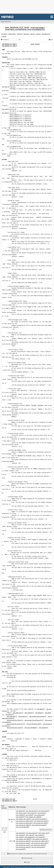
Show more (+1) (46, 830)
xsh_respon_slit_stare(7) (24, 819)
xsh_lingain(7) (29, 713)
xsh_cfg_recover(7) (32, 811)
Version (32, 34)
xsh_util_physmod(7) (31, 728)
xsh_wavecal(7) (44, 728)
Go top (27, 862)
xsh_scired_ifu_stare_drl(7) (16, 724)
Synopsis (4, 34)
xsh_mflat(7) (10, 715)
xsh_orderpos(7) (12, 716)
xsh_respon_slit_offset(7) (38, 716)
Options (20, 34)
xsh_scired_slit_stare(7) (15, 728)
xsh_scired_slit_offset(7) (23, 825)
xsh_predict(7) (23, 716)
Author (38, 34)
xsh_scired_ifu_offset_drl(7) (34, 720)
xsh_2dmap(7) (41, 709)
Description (12, 34)
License (4, 36)
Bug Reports (46, 34)
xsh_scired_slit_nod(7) (34, 724)
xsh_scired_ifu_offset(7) (15, 720)
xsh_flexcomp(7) (44, 811)
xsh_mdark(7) (20, 815)
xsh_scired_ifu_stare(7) (41, 821)
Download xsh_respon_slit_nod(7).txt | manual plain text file (27, 854)
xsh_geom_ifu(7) (18, 713)
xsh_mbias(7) (40, 713)
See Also (26, 34)
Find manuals (27, 858)
